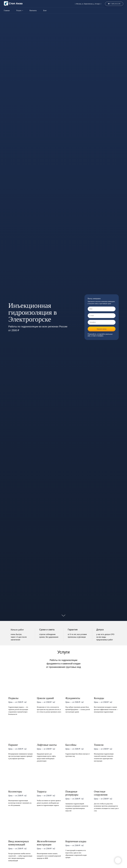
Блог (45, 11)
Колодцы (99, 698)
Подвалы (13, 698)
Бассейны (71, 745)
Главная (7, 11)
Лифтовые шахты (47, 745)
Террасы (42, 791)
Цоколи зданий (45, 698)
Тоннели (99, 745)
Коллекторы (15, 791)
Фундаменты (73, 698)
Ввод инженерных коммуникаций (19, 843)
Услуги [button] (19, 11)
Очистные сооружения (101, 793)
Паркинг (13, 745)
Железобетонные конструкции (46, 843)
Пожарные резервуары (72, 793)
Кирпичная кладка (76, 841)
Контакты (33, 11)
